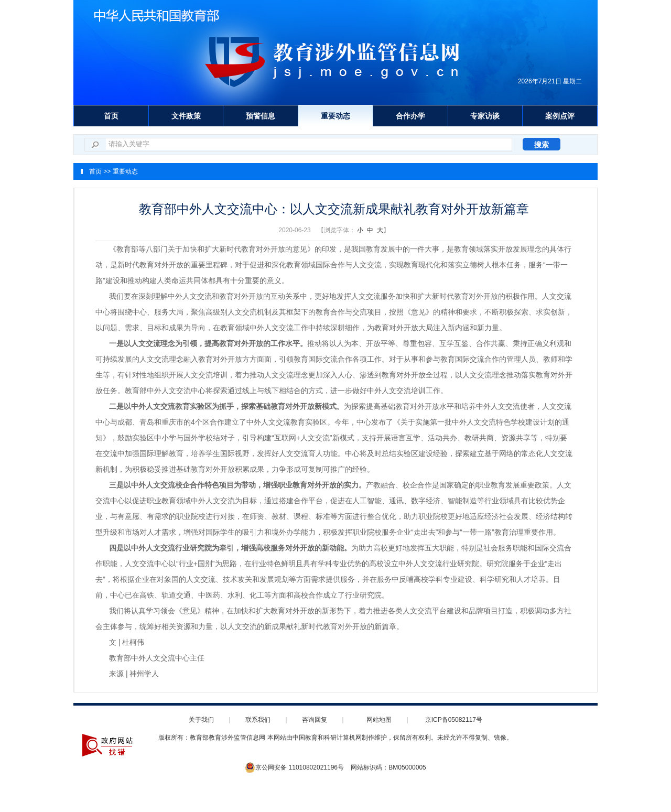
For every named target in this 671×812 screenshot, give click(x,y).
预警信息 (261, 116)
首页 (111, 116)
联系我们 (258, 720)
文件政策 (186, 116)
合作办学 (410, 116)
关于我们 (201, 720)
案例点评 (560, 116)
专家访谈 (485, 116)
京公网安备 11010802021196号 (294, 767)
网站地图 (379, 720)
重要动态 (335, 116)
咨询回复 (315, 720)
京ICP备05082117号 (454, 720)
